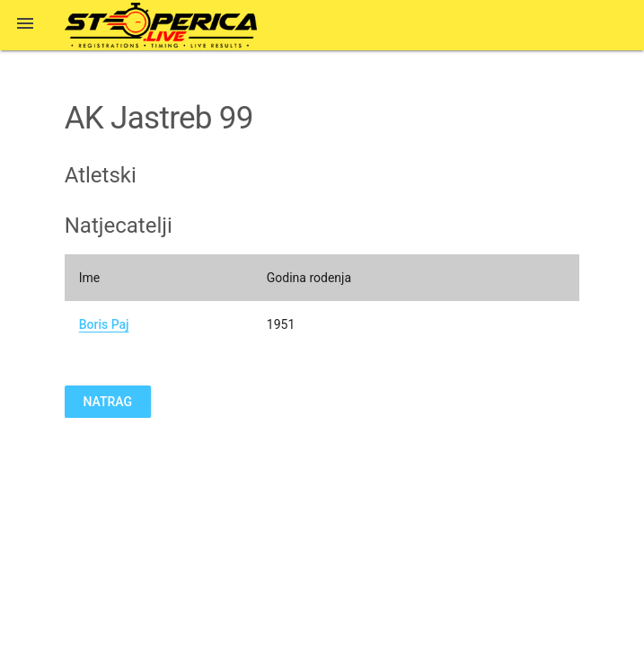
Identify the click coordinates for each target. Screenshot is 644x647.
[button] (25, 25)
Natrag (108, 402)
